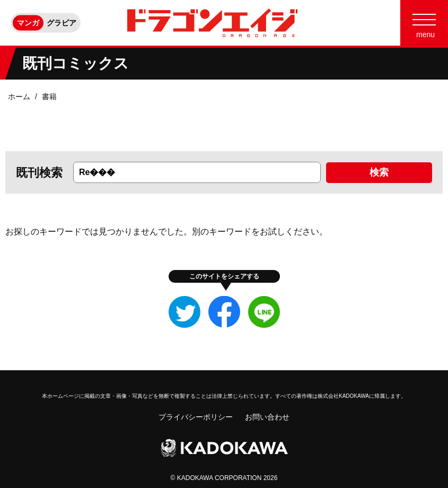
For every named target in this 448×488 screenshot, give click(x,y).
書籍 (49, 97)
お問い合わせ (267, 417)
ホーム (19, 97)
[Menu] (424, 23)
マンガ (28, 23)
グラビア (62, 23)
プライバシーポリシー (196, 417)
